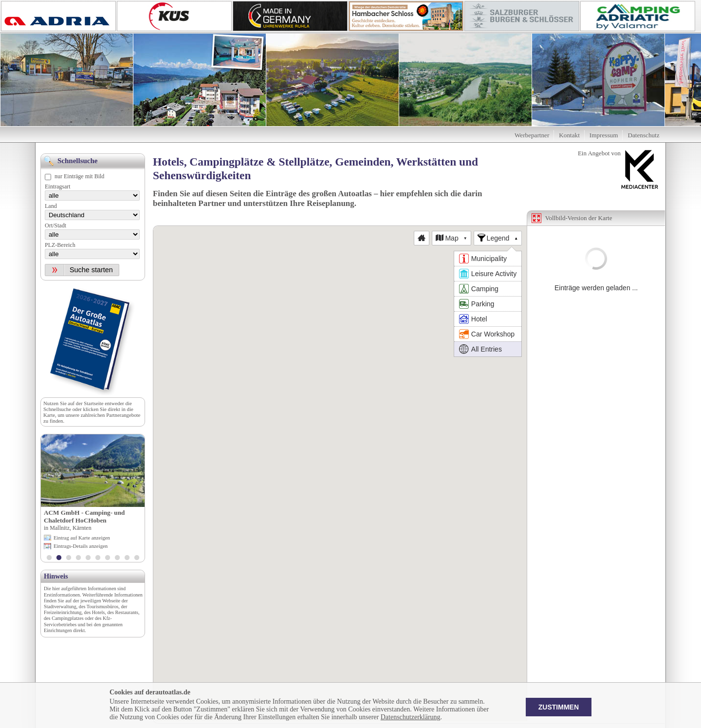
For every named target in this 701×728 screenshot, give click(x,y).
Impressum (604, 135)
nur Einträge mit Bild (79, 176)
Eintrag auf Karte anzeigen (82, 538)
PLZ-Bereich (60, 245)
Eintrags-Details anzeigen (81, 546)
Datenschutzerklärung (411, 717)
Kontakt (569, 135)
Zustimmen (559, 707)
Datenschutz (643, 135)
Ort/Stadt (55, 225)
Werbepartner (532, 135)
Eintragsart (58, 187)
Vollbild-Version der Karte (579, 218)
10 (137, 559)
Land (51, 206)
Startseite (93, 403)
